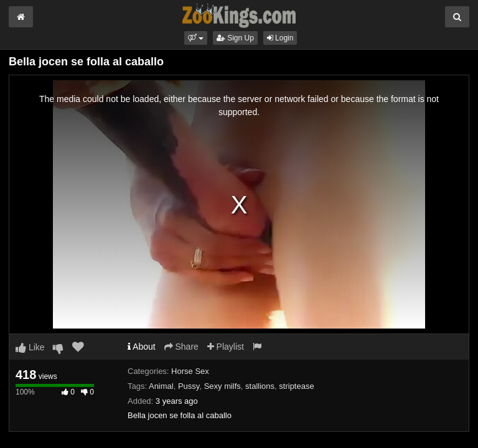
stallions (260, 386)
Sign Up (235, 38)
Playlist (226, 347)
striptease (296, 386)
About (142, 347)
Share (181, 347)
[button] (196, 38)
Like (30, 347)
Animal (161, 386)
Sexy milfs (223, 386)
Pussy (189, 386)
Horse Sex (190, 371)
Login (280, 38)
